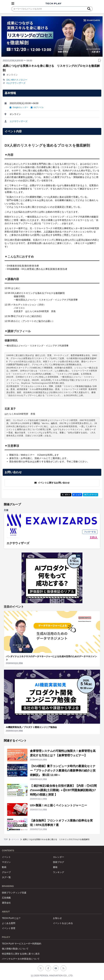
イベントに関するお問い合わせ (52, 483)
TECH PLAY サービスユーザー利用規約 (22, 944)
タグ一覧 (6, 877)
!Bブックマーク (91, 495)
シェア (77, 495)
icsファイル (37, 107)
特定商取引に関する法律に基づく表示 (21, 954)
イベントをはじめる (63, 923)
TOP (6, 839)
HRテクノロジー (19, 80)
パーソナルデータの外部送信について (21, 959)
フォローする (90, 532)
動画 (4, 867)
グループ (6, 872)
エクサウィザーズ (19, 121)
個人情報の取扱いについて (15, 949)
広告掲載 (6, 898)
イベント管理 (9, 928)
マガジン (6, 862)
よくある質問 (9, 923)
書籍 (55, 867)
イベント (15, 839)
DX (8, 80)
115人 (94, 537)
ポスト (66, 495)
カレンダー (58, 857)
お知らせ (57, 918)
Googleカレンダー (19, 107)
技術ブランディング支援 (14, 893)
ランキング (58, 872)
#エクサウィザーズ (16, 83)
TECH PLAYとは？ (11, 918)
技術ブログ (58, 862)
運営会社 (6, 903)
